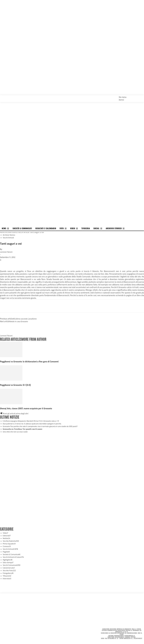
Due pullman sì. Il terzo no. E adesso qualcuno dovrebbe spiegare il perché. (33, 424)
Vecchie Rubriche (11, 541)
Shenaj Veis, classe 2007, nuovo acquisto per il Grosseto (27, 408)
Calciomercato (9, 568)
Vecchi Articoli (25, 232)
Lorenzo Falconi (6, 252)
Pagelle (6, 552)
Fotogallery (8, 573)
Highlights (8, 560)
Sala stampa (8, 562)
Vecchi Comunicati (12, 565)
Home (2, 232)
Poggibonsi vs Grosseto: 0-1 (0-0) (16, 385)
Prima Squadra (9, 544)
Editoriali (7, 536)
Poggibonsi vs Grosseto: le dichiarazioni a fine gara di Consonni (31, 362)
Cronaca (7, 546)
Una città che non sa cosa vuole (16, 432)
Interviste (7, 578)
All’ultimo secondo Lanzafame (25, 319)
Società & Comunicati (12, 554)
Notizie (7, 538)
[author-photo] (5, 333)
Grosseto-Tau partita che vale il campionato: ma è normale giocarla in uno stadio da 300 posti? (42, 426)
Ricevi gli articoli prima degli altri (15, 414)
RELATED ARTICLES (11, 339)
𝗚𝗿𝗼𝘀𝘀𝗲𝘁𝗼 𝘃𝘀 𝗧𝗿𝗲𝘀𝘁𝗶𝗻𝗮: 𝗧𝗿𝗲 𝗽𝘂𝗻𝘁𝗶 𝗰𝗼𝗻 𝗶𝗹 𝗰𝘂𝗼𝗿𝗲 (24, 429)
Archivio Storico (12, 232)
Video (5, 533)
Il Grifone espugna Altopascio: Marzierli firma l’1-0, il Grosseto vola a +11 (32, 421)
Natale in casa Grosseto (19, 321)
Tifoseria (7, 576)
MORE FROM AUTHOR (36, 339)
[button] (140, 97)
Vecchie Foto (10, 570)
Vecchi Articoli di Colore (14, 557)
